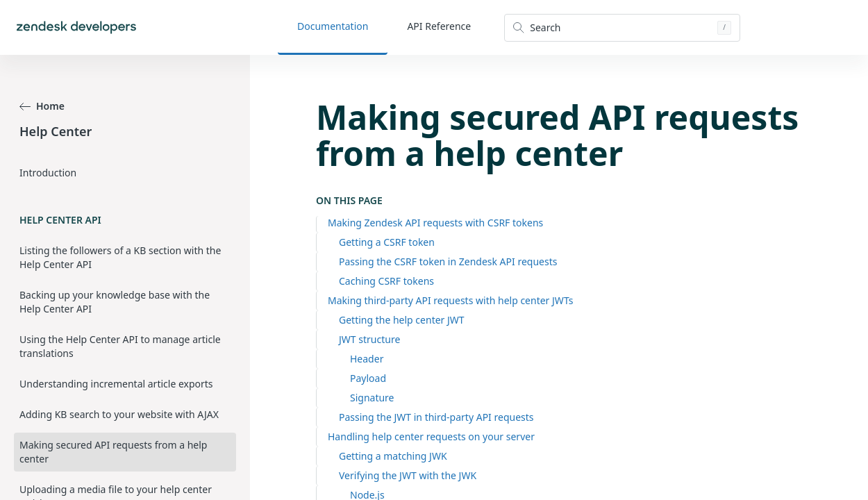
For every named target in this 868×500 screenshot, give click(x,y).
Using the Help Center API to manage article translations (120, 346)
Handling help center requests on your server (431, 436)
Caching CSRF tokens (386, 281)
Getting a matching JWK (393, 456)
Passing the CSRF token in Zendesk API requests (448, 261)
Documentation (333, 26)
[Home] (76, 27)
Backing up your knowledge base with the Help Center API (115, 302)
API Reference (439, 26)
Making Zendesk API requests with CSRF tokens (435, 223)
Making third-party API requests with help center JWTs (451, 300)
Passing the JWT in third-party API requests (436, 417)
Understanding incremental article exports (116, 384)
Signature (372, 398)
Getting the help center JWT (402, 320)
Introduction (48, 173)
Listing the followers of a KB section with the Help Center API (120, 257)
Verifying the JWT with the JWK (408, 475)
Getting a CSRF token (387, 242)
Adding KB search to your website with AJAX (119, 414)
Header (367, 359)
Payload (368, 378)
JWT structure (369, 339)
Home (42, 106)
